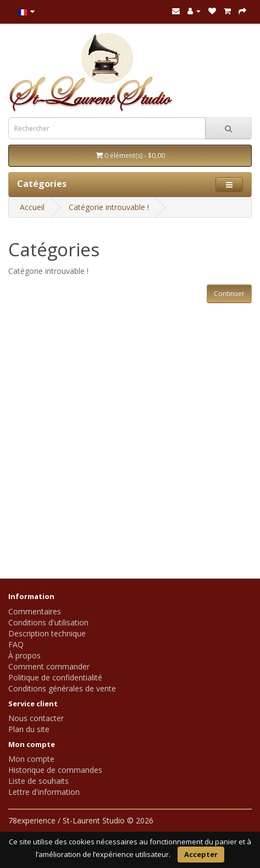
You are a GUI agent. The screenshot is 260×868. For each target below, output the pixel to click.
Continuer (229, 293)
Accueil (32, 207)
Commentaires (35, 611)
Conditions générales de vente (62, 688)
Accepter (201, 854)
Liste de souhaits (38, 781)
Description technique (47, 633)
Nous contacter (36, 718)
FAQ (16, 644)
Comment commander (49, 666)
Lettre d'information (44, 792)
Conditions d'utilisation (48, 622)
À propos (24, 655)
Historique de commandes (55, 770)
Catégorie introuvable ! (109, 207)
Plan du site (29, 729)
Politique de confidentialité (55, 677)
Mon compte (31, 759)
